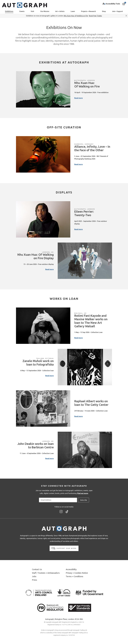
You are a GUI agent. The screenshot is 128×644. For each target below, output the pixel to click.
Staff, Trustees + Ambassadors (46, 573)
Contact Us (37, 569)
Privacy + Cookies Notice (77, 573)
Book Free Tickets (95, 16)
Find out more (83, 493)
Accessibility (71, 569)
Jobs (34, 576)
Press (34, 580)
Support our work (64, 548)
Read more (78, 98)
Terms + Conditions (74, 576)
